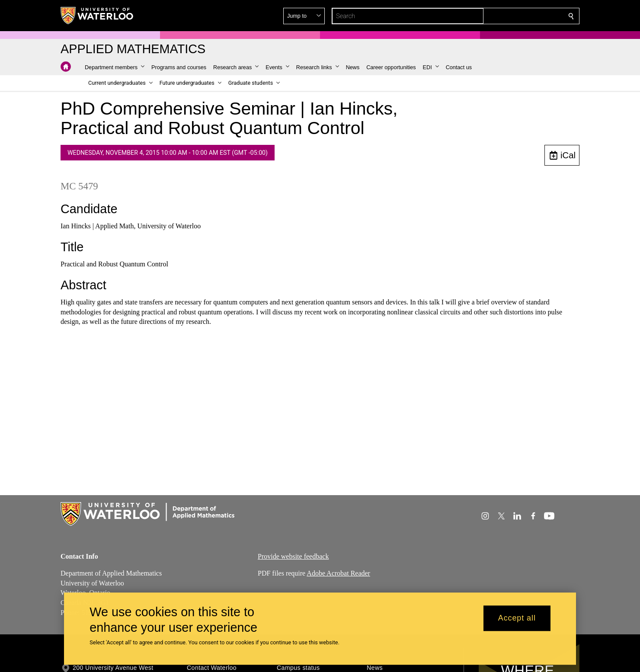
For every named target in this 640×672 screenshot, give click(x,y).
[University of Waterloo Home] (97, 16)
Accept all (517, 618)
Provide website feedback (293, 556)
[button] (509, 16)
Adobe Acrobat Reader (338, 573)
